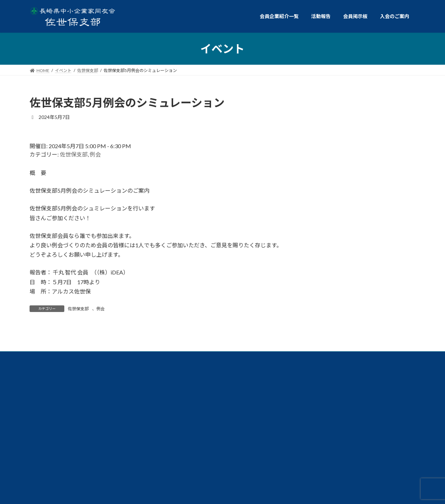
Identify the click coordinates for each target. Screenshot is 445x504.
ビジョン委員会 (70, 422)
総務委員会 (290, 406)
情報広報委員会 (146, 406)
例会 (95, 154)
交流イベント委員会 (68, 406)
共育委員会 (132, 390)
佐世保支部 (74, 154)
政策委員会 (218, 406)
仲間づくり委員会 (370, 406)
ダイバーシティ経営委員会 (366, 390)
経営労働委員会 (286, 390)
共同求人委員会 (207, 390)
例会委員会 (64, 390)
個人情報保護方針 (64, 445)
